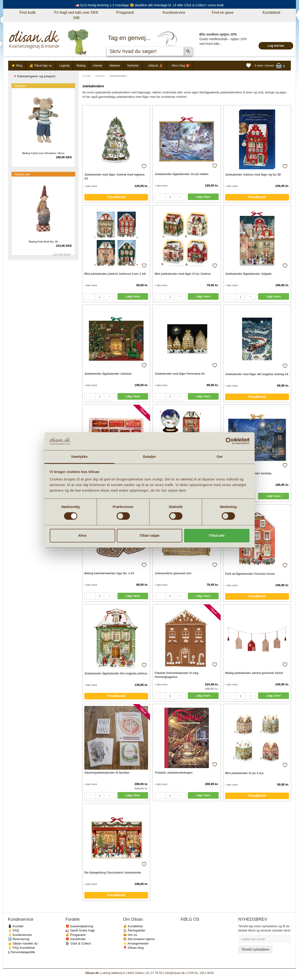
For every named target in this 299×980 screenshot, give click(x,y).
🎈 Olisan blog (133, 948)
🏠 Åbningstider (134, 930)
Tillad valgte (149, 535)
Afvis (82, 535)
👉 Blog (17, 65)
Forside (87, 76)
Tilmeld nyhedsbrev (255, 949)
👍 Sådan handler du (23, 943)
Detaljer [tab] (149, 457)
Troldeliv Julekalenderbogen (174, 773)
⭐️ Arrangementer (136, 943)
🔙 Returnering (19, 939)
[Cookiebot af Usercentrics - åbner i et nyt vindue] (229, 441)
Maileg (81, 65)
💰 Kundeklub (133, 926)
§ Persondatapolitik (21, 952)
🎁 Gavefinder (76, 939)
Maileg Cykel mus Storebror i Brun (43, 153)
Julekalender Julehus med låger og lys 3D (253, 175)
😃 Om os (130, 935)
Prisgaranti (125, 12)
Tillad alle (217, 535)
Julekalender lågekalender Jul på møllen (182, 174)
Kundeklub (271, 12)
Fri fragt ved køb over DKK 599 (76, 15)
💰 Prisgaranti (75, 935)
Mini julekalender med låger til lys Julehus (183, 274)
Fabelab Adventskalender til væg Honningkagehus (176, 675)
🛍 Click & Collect (78, 943)
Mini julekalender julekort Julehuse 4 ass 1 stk (115, 274)
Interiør (98, 65)
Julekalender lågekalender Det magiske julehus (116, 673)
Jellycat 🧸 (155, 65)
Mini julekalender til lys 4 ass (244, 773)
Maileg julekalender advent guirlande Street (254, 673)
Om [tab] (219, 457)
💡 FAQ (13, 930)
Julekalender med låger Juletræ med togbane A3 (114, 177)
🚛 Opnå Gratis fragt (80, 930)
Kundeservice (174, 12)
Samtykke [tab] (80, 457)
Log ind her (276, 46)
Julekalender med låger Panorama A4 (180, 374)
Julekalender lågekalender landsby (248, 473)
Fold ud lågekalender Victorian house (250, 574)
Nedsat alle (22, 174)
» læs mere (91, 186)
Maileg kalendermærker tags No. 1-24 (109, 573)
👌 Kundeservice (20, 935)
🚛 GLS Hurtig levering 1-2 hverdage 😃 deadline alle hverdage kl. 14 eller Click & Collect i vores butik (149, 5)
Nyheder (133, 65)
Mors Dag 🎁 (181, 65)
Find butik (27, 12)
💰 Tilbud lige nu (41, 65)
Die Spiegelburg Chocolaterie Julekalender (113, 873)
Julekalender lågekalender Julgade (248, 274)
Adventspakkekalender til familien (107, 773)
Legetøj (64, 65)
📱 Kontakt (16, 926)
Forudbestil (116, 197)
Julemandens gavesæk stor (173, 573)
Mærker (115, 65)
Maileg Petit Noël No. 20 (43, 242)
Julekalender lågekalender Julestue (108, 374)
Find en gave (223, 12)
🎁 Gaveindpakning (79, 926)
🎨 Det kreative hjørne (139, 939)
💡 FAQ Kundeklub (21, 948)
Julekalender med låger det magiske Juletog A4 (257, 374)
